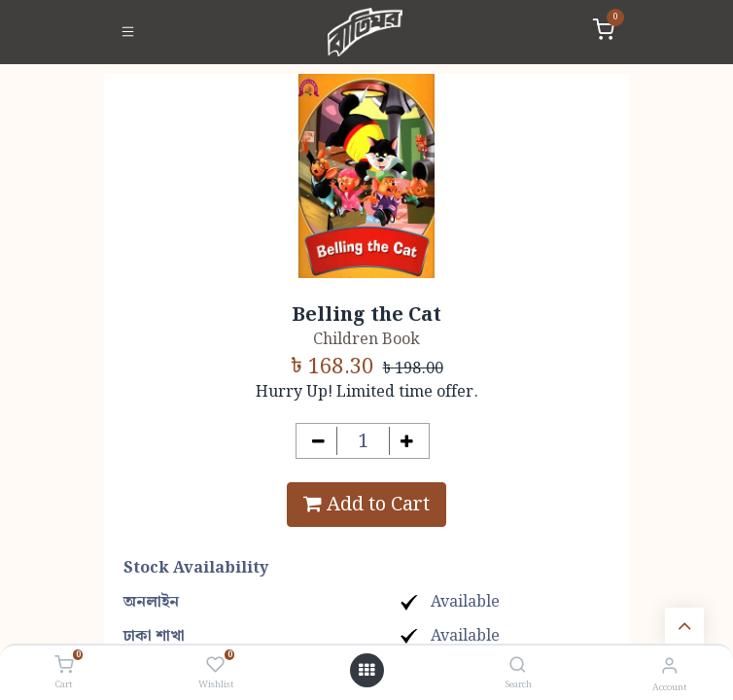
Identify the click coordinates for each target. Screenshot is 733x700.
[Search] (518, 666)
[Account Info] (669, 666)
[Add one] (408, 441)
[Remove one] (318, 441)
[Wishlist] (215, 666)
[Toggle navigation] (128, 32)
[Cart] (64, 666)
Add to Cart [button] (366, 505)
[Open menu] (366, 671)
